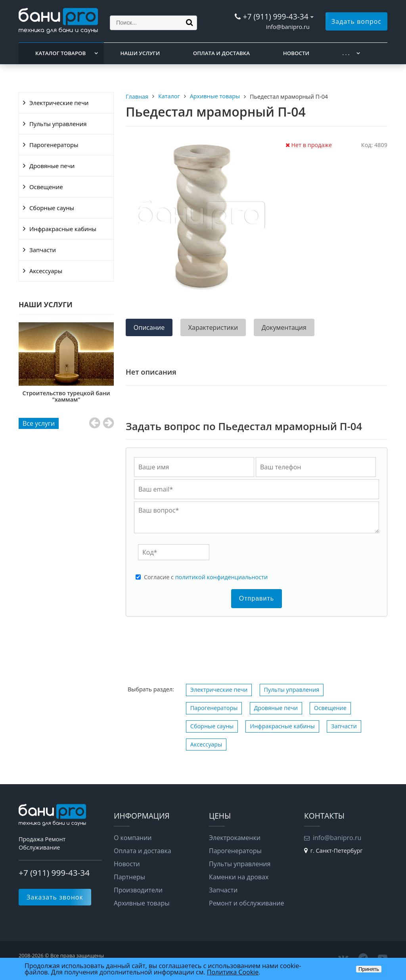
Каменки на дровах (239, 877)
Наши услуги (140, 53)
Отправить (257, 598)
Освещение (46, 187)
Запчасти (43, 250)
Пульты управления (58, 124)
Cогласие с (206, 577)
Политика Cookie (233, 972)
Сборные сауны (52, 208)
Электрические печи (59, 103)
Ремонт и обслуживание (246, 903)
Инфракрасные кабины (63, 229)
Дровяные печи (52, 166)
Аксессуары (46, 271)
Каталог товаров (60, 53)
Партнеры (129, 877)
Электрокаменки (235, 838)
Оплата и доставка (221, 53)
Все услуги (39, 423)
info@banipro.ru (288, 27)
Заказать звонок (55, 897)
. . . (346, 53)
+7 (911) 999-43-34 (275, 16)
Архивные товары (142, 903)
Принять (369, 969)
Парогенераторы (54, 145)
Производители (138, 890)
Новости (296, 53)
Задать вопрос (356, 21)
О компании (133, 838)
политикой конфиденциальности (221, 577)
